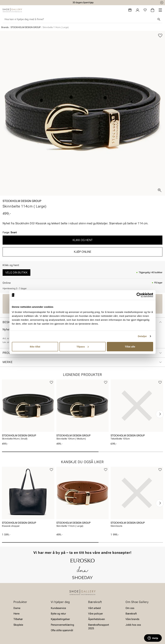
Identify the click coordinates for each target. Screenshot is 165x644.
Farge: (10, 232)
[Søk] (159, 19)
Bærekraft (131, 614)
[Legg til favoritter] (160, 36)
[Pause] (162, 3)
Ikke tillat (35, 346)
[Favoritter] (145, 10)
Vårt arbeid (94, 608)
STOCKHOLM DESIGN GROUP (26, 27)
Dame (17, 608)
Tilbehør (18, 619)
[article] (28, 411)
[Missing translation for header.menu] (160, 10)
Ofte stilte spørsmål (62, 630)
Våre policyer (95, 614)
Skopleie (18, 625)
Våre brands (132, 619)
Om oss (130, 608)
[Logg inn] (138, 10)
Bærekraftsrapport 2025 (99, 627)
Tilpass (83, 346)
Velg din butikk (16, 272)
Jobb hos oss (133, 625)
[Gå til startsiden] (12, 10)
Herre (16, 614)
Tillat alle (130, 346)
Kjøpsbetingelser (60, 619)
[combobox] (80, 19)
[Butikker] (130, 10)
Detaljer (142, 336)
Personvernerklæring (62, 625)
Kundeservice (58, 608)
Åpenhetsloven (97, 619)
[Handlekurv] (152, 10)
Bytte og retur (58, 614)
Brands (5, 27)
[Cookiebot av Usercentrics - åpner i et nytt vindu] (139, 295)
